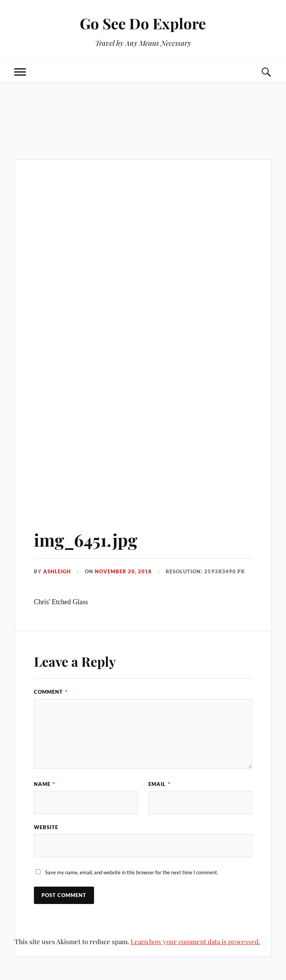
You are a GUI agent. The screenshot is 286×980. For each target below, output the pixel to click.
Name (45, 784)
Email (159, 784)
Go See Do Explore (143, 23)
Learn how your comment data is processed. (195, 941)
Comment (51, 692)
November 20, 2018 (123, 571)
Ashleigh (57, 571)
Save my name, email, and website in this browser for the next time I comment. (132, 872)
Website (46, 827)
